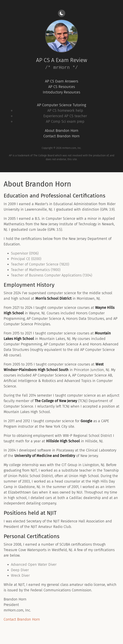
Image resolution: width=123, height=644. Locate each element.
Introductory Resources (61, 92)
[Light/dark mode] (62, 13)
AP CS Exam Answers (62, 81)
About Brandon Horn (62, 131)
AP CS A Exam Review (62, 60)
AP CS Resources (62, 87)
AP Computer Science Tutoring (61, 105)
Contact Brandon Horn (61, 136)
